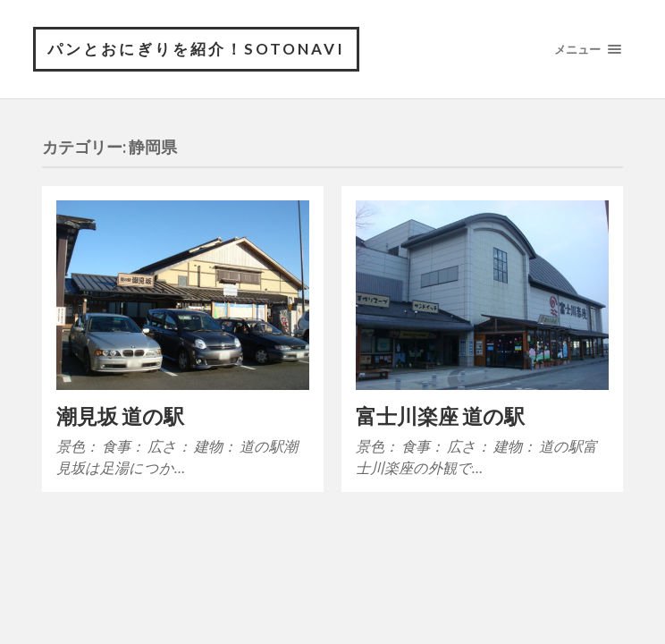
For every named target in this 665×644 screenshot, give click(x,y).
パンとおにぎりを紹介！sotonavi (196, 49)
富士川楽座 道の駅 (440, 416)
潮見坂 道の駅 (120, 416)
